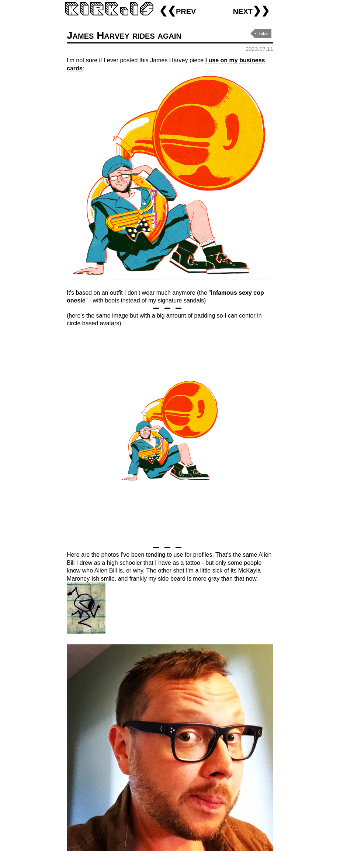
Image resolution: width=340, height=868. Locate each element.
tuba (263, 34)
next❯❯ (251, 10)
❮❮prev (177, 10)
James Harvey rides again (124, 35)
